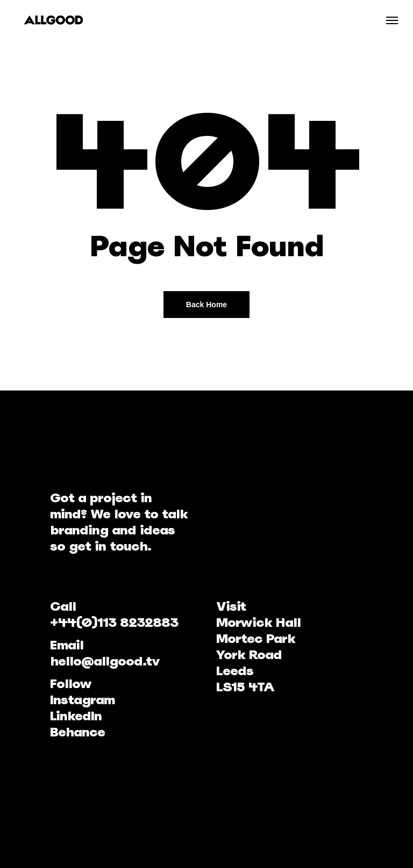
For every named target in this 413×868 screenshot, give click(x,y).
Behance (77, 732)
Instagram (82, 700)
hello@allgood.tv (105, 661)
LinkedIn (76, 716)
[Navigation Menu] (392, 20)
